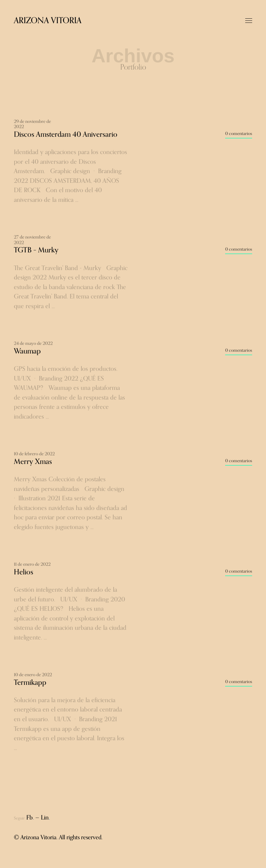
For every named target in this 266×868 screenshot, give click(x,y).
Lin (45, 818)
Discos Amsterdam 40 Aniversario (66, 135)
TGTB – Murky (36, 250)
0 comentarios (239, 134)
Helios (24, 572)
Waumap (27, 351)
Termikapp (30, 683)
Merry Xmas (33, 462)
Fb (30, 818)
